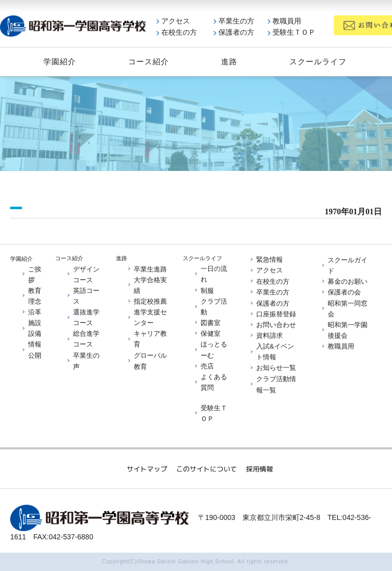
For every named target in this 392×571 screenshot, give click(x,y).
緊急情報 (266, 259)
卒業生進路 (147, 269)
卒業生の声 (83, 361)
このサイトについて (206, 468)
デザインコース (83, 274)
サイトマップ (147, 468)
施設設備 (31, 328)
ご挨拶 (31, 274)
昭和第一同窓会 (344, 308)
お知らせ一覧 (273, 368)
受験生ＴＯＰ (291, 32)
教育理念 (31, 295)
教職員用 (284, 21)
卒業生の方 (234, 21)
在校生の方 (177, 32)
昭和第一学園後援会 (344, 330)
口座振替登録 (273, 314)
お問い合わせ (273, 324)
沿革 (31, 312)
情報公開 (31, 350)
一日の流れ (210, 274)
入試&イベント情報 (272, 352)
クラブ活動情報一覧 (273, 384)
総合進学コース (83, 339)
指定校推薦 (147, 301)
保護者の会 (341, 292)
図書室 (207, 323)
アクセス (173, 21)
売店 (204, 366)
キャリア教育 (147, 339)
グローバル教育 (147, 361)
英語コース (83, 295)
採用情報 (260, 468)
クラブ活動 (210, 306)
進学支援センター (147, 317)
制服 (204, 290)
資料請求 (266, 336)
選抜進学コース (83, 317)
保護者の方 (234, 32)
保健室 (207, 333)
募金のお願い (344, 281)
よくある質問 (210, 382)
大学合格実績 (147, 285)
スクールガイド (344, 265)
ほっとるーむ (210, 350)
